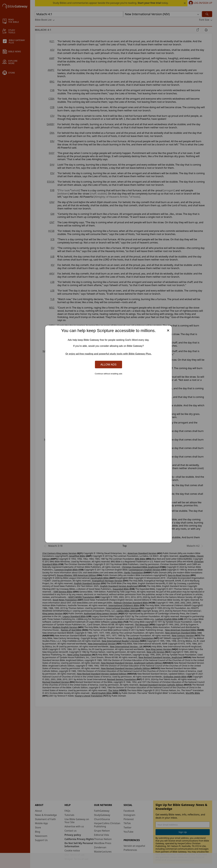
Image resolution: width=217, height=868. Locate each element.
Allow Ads (108, 364)
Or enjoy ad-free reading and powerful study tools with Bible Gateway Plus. (108, 354)
